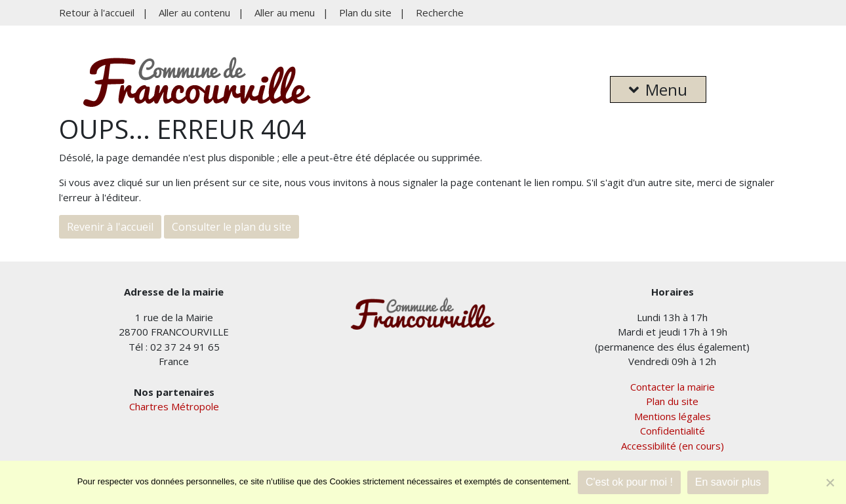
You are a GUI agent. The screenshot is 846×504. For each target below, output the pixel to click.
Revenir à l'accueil (110, 227)
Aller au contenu (194, 12)
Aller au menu (285, 12)
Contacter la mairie (673, 387)
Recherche (440, 12)
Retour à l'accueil (97, 12)
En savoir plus (728, 482)
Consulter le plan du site (232, 227)
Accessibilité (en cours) (673, 446)
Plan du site (365, 12)
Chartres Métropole (174, 406)
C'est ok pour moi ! (629, 482)
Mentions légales (673, 416)
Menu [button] (658, 89)
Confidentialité (673, 431)
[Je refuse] (830, 482)
